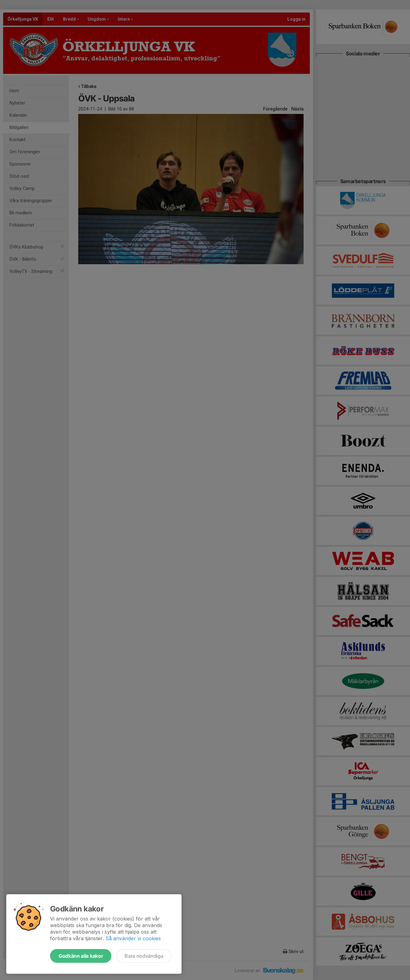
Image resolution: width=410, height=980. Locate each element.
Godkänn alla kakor (81, 956)
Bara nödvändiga (144, 956)
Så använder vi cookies (133, 938)
